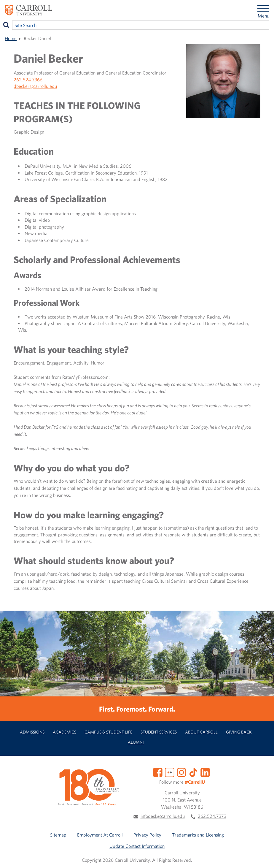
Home (11, 38)
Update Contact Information (137, 846)
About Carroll (201, 732)
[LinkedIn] (205, 772)
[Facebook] (158, 772)
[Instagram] (181, 772)
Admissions (32, 732)
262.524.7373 (212, 816)
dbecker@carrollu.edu (35, 86)
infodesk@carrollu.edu (163, 816)
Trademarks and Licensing (198, 835)
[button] (263, 857)
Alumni (136, 742)
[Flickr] (170, 772)
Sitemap (58, 835)
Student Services (159, 732)
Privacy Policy (147, 835)
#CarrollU (195, 782)
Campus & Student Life (108, 732)
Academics (64, 732)
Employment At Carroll (100, 835)
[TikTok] (193, 772)
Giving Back (239, 732)
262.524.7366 (28, 80)
